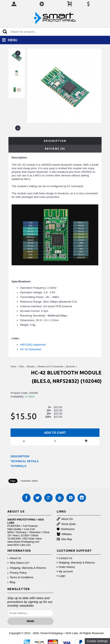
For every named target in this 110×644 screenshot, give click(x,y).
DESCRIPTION (20, 456)
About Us (14, 558)
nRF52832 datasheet (33, 345)
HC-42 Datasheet (31, 349)
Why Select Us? (18, 563)
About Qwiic (66, 524)
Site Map (64, 539)
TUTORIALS (18, 466)
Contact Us (64, 558)
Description (55, 141)
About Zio (65, 519)
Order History (66, 567)
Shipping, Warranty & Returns (27, 568)
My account (65, 571)
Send (30, 621)
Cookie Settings (97, 641)
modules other (29, 481)
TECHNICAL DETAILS (25, 461)
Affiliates (64, 534)
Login (61, 576)
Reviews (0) (55, 149)
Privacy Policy (17, 573)
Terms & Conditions (20, 578)
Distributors (66, 529)
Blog (11, 582)
